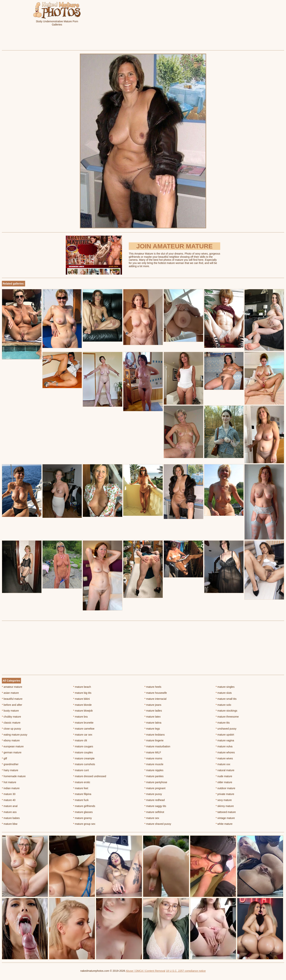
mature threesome (227, 717)
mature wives (224, 758)
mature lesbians (155, 735)
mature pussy (153, 794)
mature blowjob (83, 711)
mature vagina (225, 740)
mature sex (152, 818)
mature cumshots (84, 764)
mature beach (82, 687)
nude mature (224, 776)
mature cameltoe (84, 729)
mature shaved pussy (158, 824)
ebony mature (11, 740)
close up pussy (11, 729)
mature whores (225, 752)
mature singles (225, 687)
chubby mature (11, 717)
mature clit (80, 740)
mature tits (223, 723)
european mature (13, 746)
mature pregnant (155, 788)
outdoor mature (225, 788)
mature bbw (10, 824)
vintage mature (225, 818)
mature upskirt (225, 735)
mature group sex (84, 824)
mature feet (81, 788)
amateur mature (12, 687)
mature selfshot (154, 812)
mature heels (153, 687)
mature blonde (82, 705)
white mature (224, 824)
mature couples (83, 752)
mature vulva (224, 746)
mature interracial (156, 699)
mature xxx (223, 764)
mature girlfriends (84, 806)
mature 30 (9, 794)
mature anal (10, 806)
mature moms (153, 758)
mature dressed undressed (90, 776)
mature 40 (9, 800)
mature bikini (81, 699)
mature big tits (82, 693)
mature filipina (82, 794)
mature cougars (83, 746)
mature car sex (83, 735)
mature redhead (155, 800)
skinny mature (225, 806)
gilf (4, 758)
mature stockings (226, 711)
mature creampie (84, 758)
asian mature (10, 693)
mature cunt (81, 770)
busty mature (10, 711)
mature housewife (156, 693)
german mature (12, 752)
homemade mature (14, 776)
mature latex (153, 717)
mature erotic (82, 782)
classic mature (11, 723)
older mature (224, 782)
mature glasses (83, 812)
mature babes (11, 818)
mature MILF (153, 752)
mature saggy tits (155, 806)
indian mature (11, 788)
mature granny (82, 818)
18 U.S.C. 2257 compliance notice (186, 971)
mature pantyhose (156, 782)
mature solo (223, 705)
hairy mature (10, 770)
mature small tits (226, 699)
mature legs (152, 729)
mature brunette (83, 723)
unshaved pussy (226, 729)
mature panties (154, 776)
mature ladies (153, 711)
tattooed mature (226, 812)
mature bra (80, 717)
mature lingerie (154, 740)
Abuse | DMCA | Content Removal (146, 971)
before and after (12, 705)
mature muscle (154, 764)
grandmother (10, 764)
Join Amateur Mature (174, 246)
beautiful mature (12, 699)
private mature (225, 794)
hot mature (9, 782)
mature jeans (153, 705)
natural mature (225, 770)
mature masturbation (157, 746)
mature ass (9, 812)
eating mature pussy (15, 735)
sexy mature (224, 800)
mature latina (153, 723)
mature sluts (224, 693)
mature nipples (154, 770)
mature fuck (81, 800)
